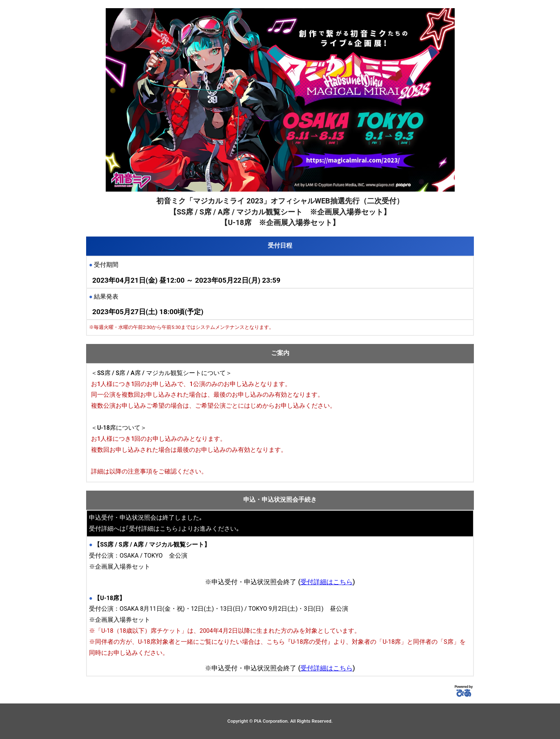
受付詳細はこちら (327, 582)
